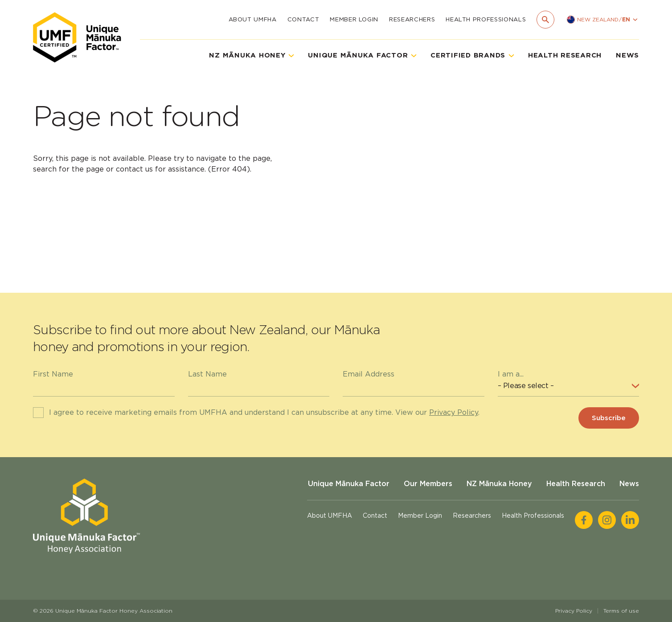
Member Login (354, 19)
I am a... (511, 374)
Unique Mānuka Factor (349, 484)
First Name (53, 374)
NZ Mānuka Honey (499, 484)
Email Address (369, 374)
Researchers (412, 19)
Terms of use (621, 611)
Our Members (428, 484)
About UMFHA (253, 19)
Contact (303, 19)
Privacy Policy (454, 412)
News (627, 55)
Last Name (207, 374)
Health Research (565, 55)
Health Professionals (486, 19)
